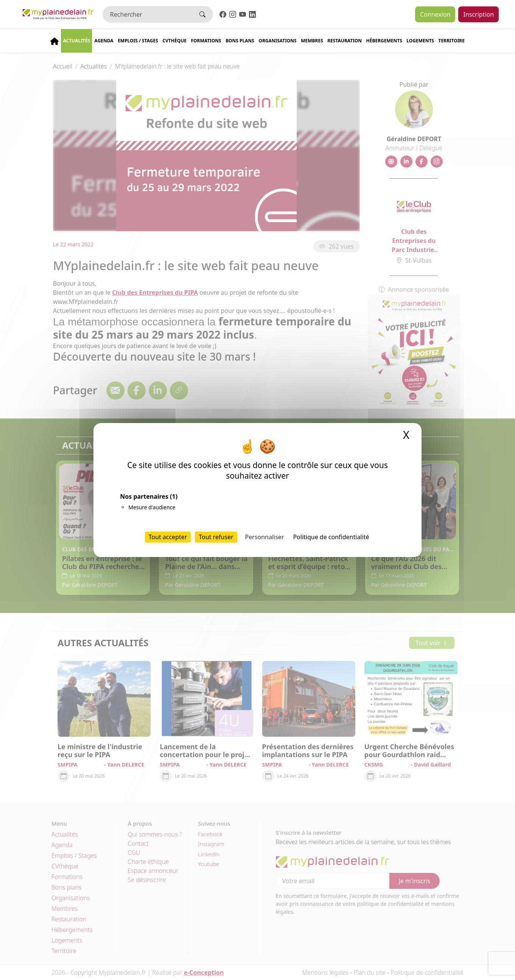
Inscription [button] (478, 14)
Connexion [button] (435, 14)
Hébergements (384, 41)
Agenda (104, 41)
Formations (206, 41)
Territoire (451, 41)
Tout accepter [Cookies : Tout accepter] (168, 537)
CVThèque (174, 41)
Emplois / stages (138, 41)
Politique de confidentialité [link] (331, 537)
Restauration (345, 41)
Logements (420, 41)
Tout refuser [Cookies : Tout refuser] (216, 537)
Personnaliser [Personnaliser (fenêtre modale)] (265, 537)
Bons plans (240, 41)
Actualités (76, 41)
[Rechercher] (147, 14)
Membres (312, 41)
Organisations (277, 41)
